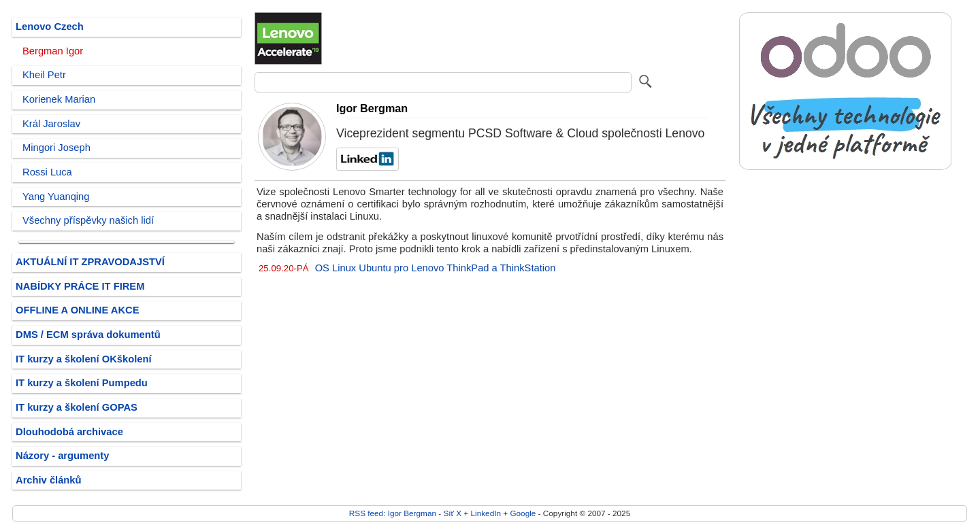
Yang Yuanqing (56, 197)
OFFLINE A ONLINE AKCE (78, 310)
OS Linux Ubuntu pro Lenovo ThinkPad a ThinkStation (436, 268)
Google (523, 513)
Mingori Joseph (56, 148)
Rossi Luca (47, 172)
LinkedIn (486, 513)
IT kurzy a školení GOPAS (77, 407)
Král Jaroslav (51, 124)
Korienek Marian (59, 99)
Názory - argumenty (62, 456)
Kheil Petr (44, 75)
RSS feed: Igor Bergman (393, 513)
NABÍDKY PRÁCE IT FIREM (80, 286)
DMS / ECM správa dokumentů (88, 335)
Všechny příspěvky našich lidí (88, 220)
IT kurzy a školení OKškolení (84, 359)
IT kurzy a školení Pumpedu (82, 383)
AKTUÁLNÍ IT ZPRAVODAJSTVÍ (90, 262)
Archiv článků (49, 480)
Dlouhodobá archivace (69, 432)
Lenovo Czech (50, 27)
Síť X (452, 513)
